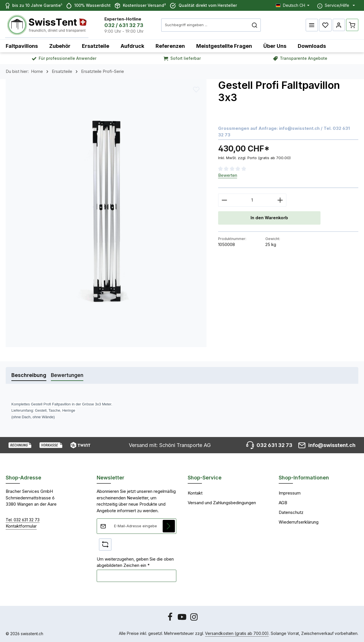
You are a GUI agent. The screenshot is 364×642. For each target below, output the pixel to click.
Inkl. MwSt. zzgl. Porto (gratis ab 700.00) (254, 158)
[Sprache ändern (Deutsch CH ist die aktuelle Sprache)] (293, 5)
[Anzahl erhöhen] (280, 200)
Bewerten (228, 175)
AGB (283, 503)
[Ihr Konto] (339, 25)
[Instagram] (194, 620)
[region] (106, 213)
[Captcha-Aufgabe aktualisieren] (105, 545)
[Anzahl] (252, 200)
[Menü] (312, 25)
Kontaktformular (21, 526)
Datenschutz (291, 512)
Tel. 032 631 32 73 (23, 520)
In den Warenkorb (269, 218)
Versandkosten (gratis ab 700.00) (237, 633)
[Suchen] (256, 25)
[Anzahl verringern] (224, 200)
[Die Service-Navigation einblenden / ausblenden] (336, 5)
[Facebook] (171, 620)
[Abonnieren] (169, 526)
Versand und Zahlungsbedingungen (222, 503)
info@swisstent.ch (299, 128)
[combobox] (206, 25)
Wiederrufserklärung (299, 522)
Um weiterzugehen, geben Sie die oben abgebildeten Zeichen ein (135, 562)
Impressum (290, 493)
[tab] (29, 375)
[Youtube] (183, 620)
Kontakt (195, 493)
